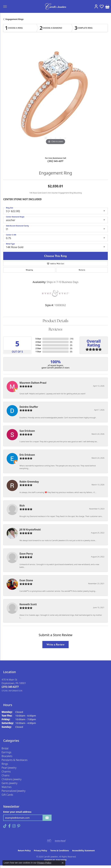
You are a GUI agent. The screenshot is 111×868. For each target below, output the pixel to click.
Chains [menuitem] (6, 775)
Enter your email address (17, 812)
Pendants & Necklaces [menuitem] (14, 760)
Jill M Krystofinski (30, 530)
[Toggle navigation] (5, 7)
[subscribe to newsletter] (47, 818)
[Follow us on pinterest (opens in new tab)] (19, 826)
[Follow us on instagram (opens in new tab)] (14, 826)
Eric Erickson (27, 455)
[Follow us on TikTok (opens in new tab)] (5, 826)
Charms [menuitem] (6, 772)
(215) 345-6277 (55, 161)
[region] (55, 97)
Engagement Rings (14, 19)
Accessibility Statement (83, 851)
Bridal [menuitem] (5, 748)
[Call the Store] (10, 687)
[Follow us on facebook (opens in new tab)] (9, 826)
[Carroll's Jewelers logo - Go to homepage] (56, 6)
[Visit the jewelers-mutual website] (60, 841)
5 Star (38, 339)
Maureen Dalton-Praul (33, 383)
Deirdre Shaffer (29, 407)
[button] (96, 6)
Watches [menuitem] (7, 787)
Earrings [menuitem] (6, 752)
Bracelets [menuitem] (7, 756)
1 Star (38, 352)
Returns (82, 270)
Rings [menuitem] (5, 764)
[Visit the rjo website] (49, 841)
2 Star (38, 348)
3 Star (38, 345)
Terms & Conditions (60, 851)
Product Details (56, 321)
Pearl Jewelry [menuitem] (9, 768)
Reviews (55, 330)
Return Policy (24, 851)
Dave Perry (26, 554)
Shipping (29, 270)
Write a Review (56, 644)
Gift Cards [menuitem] (7, 795)
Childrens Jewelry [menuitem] (12, 779)
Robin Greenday (29, 482)
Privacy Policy (40, 851)
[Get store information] (12, 691)
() (72, 339)
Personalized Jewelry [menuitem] (14, 791)
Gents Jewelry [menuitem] (10, 783)
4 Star (38, 342)
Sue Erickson (27, 431)
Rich (22, 506)
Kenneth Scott (28, 604)
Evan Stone (26, 580)
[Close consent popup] (63, 863)
